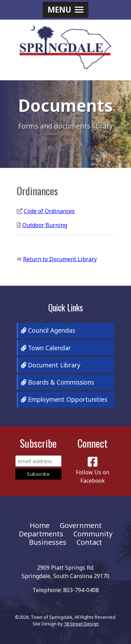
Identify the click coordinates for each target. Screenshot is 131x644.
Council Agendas (48, 330)
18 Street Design (81, 624)
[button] (65, 10)
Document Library (51, 365)
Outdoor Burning (45, 225)
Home (40, 525)
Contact (89, 542)
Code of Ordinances (49, 211)
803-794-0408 (81, 590)
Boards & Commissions (57, 382)
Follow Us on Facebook (93, 472)
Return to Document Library (60, 259)
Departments (41, 534)
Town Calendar (46, 348)
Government (81, 525)
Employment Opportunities (64, 399)
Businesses (48, 542)
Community (93, 534)
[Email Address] (38, 461)
